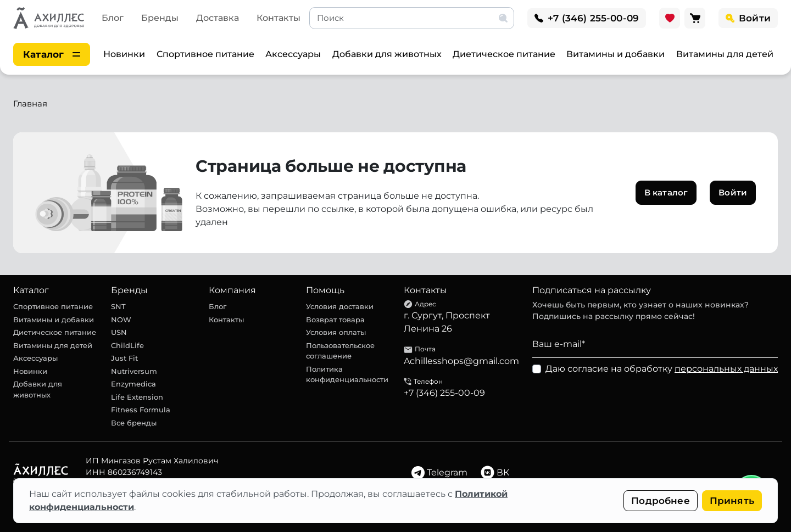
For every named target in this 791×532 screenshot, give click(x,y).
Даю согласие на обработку (662, 369)
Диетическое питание (504, 54)
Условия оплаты (336, 332)
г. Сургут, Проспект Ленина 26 (447, 322)
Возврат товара (335, 320)
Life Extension (137, 397)
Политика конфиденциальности (347, 374)
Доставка (218, 18)
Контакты (278, 18)
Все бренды (134, 423)
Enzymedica (133, 384)
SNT (118, 306)
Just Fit (124, 358)
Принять (732, 501)
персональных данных (726, 369)
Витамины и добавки (615, 54)
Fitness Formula (141, 410)
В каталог (666, 192)
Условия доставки (340, 306)
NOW (121, 320)
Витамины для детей (725, 54)
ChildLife (127, 345)
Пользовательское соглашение (340, 351)
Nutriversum (134, 371)
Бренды (160, 18)
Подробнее (661, 501)
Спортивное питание (205, 54)
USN (119, 332)
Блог (113, 18)
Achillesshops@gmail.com (461, 361)
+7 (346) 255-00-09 (444, 393)
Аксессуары (293, 54)
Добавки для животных (387, 54)
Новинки (124, 54)
